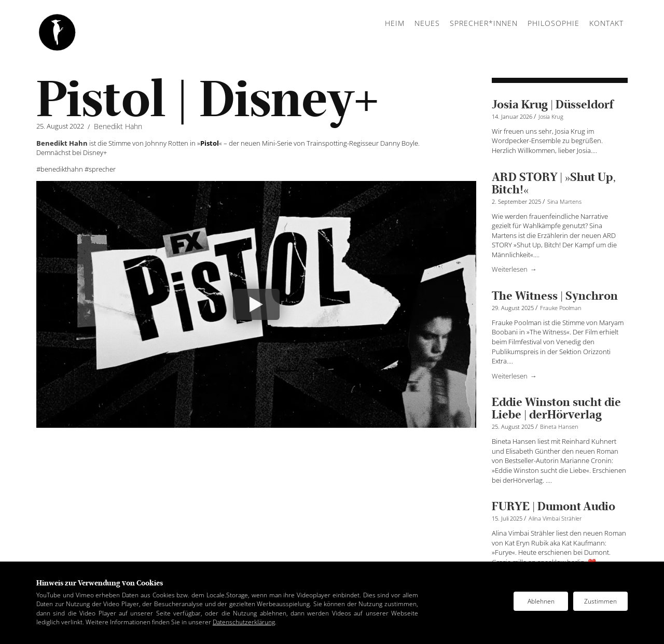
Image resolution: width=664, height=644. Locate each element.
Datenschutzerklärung (244, 622)
